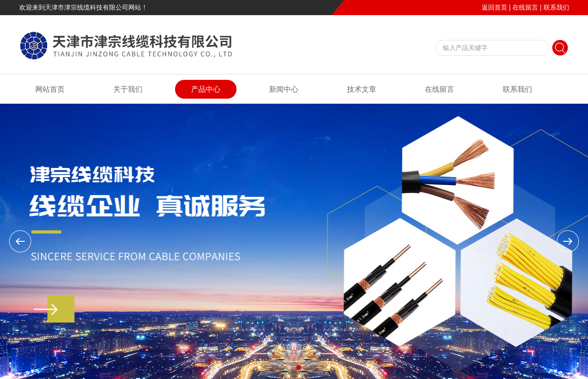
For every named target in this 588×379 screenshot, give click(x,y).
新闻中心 (284, 89)
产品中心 (206, 89)
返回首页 (495, 7)
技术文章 (362, 89)
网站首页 (50, 89)
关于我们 (128, 89)
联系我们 (556, 7)
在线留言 (525, 7)
